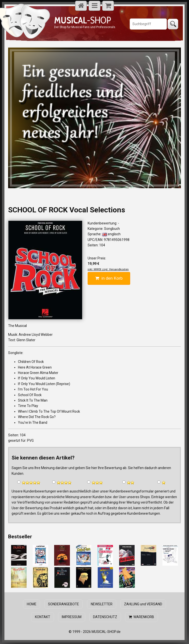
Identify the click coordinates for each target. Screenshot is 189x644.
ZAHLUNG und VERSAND (143, 604)
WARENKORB (141, 617)
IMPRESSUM (72, 617)
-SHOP (83, 20)
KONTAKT (43, 617)
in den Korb (109, 278)
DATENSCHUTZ (105, 617)
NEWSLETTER (101, 604)
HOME (32, 604)
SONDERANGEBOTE (64, 604)
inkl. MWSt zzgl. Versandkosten (108, 269)
